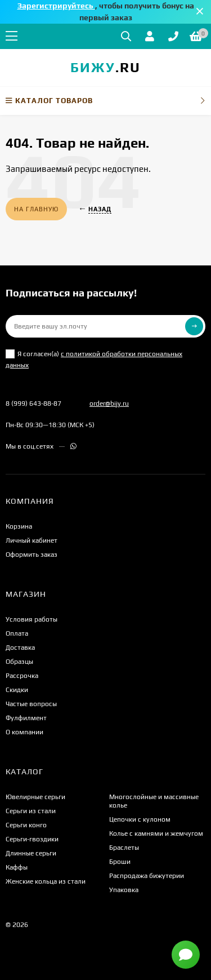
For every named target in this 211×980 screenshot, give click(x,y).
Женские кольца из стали (46, 881)
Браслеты (124, 848)
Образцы (19, 662)
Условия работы (32, 619)
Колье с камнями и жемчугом (156, 833)
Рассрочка (22, 676)
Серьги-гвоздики (32, 839)
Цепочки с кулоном (140, 819)
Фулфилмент (26, 718)
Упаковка (124, 890)
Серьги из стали (31, 811)
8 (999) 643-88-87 (33, 403)
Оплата (17, 633)
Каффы (17, 867)
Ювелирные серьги (35, 797)
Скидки (17, 690)
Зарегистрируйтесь (56, 6)
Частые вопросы (31, 704)
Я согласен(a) (94, 359)
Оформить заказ (32, 555)
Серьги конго (26, 825)
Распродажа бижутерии (147, 876)
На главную (36, 209)
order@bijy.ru (109, 403)
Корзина (19, 526)
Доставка (20, 648)
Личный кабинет (32, 540)
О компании (24, 732)
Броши (120, 862)
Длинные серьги (31, 853)
